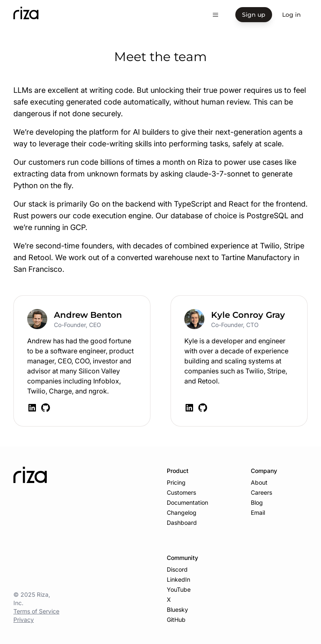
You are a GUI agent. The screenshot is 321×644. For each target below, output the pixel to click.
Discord (177, 569)
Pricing (176, 482)
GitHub (176, 620)
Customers (181, 492)
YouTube (179, 589)
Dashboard (182, 523)
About (259, 482)
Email (258, 512)
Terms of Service (36, 611)
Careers (261, 492)
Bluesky (177, 609)
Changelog (182, 512)
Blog (257, 502)
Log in (292, 15)
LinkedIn (178, 579)
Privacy (24, 620)
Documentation (187, 502)
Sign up (254, 15)
